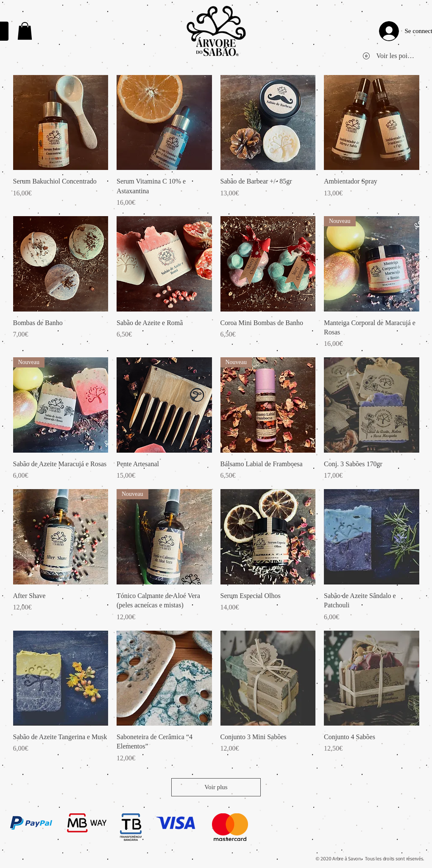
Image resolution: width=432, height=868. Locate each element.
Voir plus (216, 787)
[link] (25, 31)
